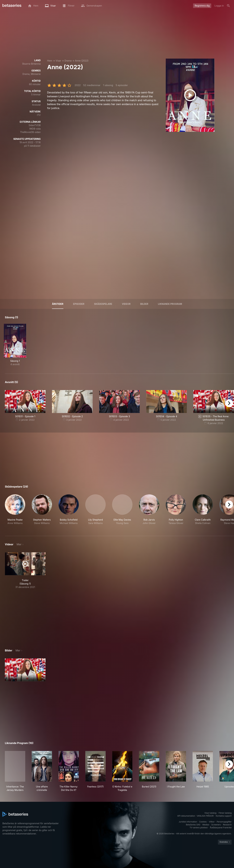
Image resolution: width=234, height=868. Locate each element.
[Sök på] (228, 6)
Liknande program (170, 304)
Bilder (144, 304)
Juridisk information (188, 822)
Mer (19, 544)
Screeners (216, 825)
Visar (58, 61)
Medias (206, 825)
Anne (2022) (82, 61)
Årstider (58, 304)
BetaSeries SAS (193, 825)
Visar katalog (210, 813)
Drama (68, 61)
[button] (15, 511)
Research (227, 825)
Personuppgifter (224, 822)
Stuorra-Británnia (31, 64)
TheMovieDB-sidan (30, 132)
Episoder (79, 304)
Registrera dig (202, 6)
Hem (50, 61)
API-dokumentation (186, 816)
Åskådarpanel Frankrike (221, 828)
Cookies (203, 822)
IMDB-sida (35, 129)
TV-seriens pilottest (199, 828)
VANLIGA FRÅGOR (205, 816)
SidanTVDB (35, 125)
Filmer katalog (225, 813)
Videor (126, 304)
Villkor (212, 822)
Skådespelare (103, 304)
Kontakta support (224, 816)
